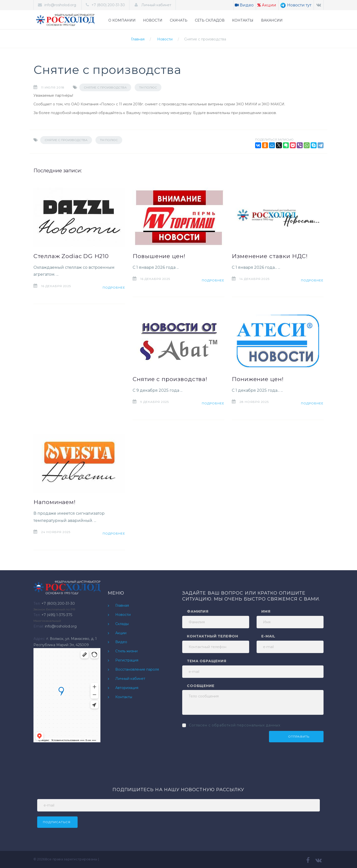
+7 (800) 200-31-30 (108, 5)
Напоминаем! (55, 502)
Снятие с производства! (170, 379)
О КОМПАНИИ (122, 20)
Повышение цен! (159, 256)
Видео (244, 5)
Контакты (124, 697)
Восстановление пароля (137, 669)
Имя (266, 611)
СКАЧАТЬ (179, 20)
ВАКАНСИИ (272, 20)
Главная (138, 39)
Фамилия (198, 611)
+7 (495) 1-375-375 (57, 615)
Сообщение (201, 686)
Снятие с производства (205, 39)
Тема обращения (207, 661)
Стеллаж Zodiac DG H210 (71, 256)
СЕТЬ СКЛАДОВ (210, 20)
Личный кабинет (156, 5)
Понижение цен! (258, 379)
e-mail (268, 636)
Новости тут (296, 5)
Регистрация (127, 660)
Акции (267, 5)
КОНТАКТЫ (243, 20)
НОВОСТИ (153, 20)
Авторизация (127, 688)
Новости (165, 39)
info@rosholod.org (60, 5)
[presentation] (220, 741)
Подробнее (114, 287)
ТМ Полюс (148, 87)
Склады (122, 624)
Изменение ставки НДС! (270, 256)
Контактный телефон (213, 636)
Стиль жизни (126, 651)
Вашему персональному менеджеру (159, 113)
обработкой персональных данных (246, 725)
